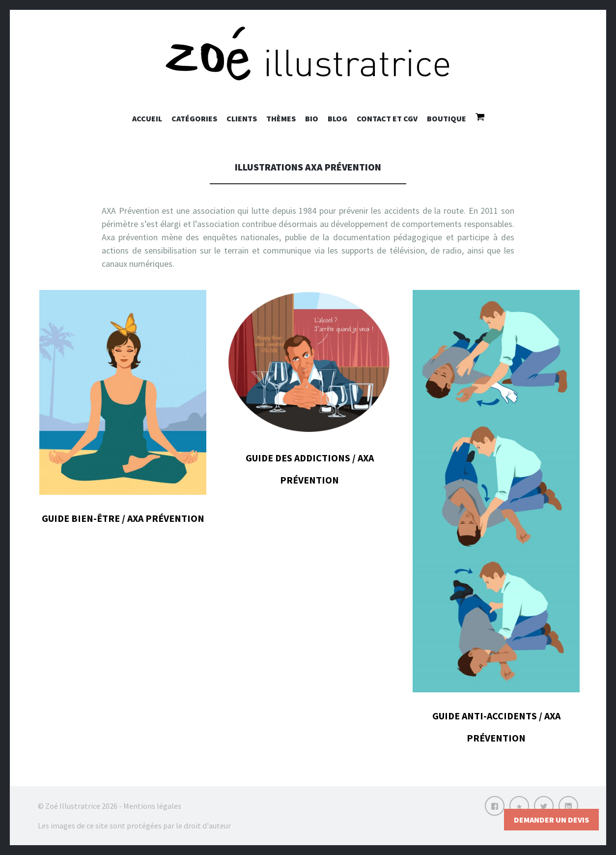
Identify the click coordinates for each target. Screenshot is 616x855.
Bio (312, 118)
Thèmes (281, 118)
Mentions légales (152, 806)
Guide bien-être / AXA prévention (123, 518)
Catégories (194, 118)
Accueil (147, 118)
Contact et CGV (387, 118)
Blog (337, 118)
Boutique (447, 118)
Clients (242, 118)
